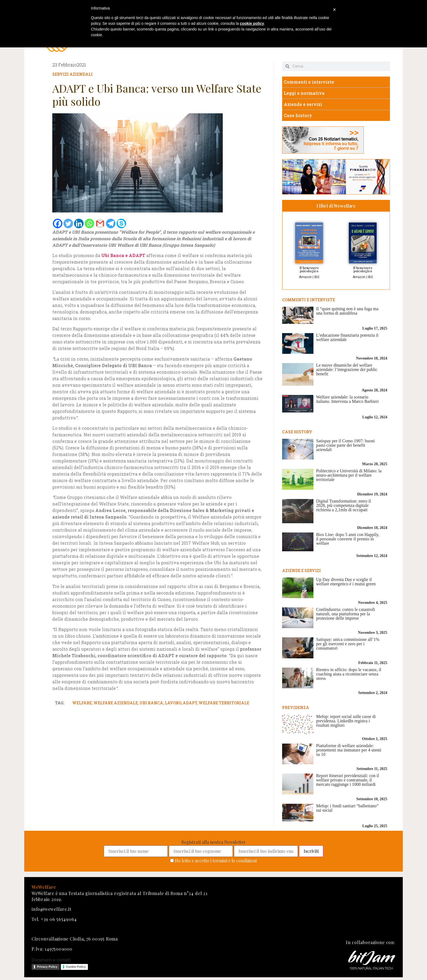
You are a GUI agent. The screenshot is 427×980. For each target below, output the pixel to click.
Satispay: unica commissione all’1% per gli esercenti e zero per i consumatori (348, 644)
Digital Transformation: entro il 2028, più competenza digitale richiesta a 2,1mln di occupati (344, 505)
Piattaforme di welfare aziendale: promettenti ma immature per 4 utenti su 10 (349, 750)
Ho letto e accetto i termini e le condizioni (216, 861)
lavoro (173, 703)
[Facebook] (58, 223)
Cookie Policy (76, 967)
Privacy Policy (47, 967)
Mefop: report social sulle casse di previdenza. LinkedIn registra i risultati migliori (346, 721)
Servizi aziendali (72, 74)
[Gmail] (100, 223)
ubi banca (151, 703)
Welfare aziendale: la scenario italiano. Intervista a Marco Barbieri (347, 399)
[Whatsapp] (89, 223)
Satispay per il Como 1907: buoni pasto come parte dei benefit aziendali (346, 445)
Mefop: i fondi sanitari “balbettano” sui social (347, 808)
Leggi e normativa (304, 93)
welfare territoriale (224, 703)
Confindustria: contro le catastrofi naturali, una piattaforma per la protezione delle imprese (346, 614)
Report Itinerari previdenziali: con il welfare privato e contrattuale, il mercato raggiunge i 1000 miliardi (348, 780)
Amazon (305, 277)
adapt (190, 703)
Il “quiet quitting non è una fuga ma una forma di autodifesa (347, 311)
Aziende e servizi (303, 104)
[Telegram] (111, 223)
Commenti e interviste (309, 82)
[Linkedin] (79, 223)
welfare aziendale (116, 703)
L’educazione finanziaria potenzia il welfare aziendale (347, 337)
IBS (317, 277)
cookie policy (252, 23)
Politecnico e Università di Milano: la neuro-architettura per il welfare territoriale (349, 475)
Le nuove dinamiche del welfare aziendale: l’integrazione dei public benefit (347, 369)
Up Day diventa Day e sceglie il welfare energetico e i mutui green (346, 582)
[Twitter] (68, 223)
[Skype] (121, 223)
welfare (82, 703)
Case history (298, 115)
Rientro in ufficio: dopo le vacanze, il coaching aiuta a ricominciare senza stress (349, 674)
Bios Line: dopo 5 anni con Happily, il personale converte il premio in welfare (348, 539)
